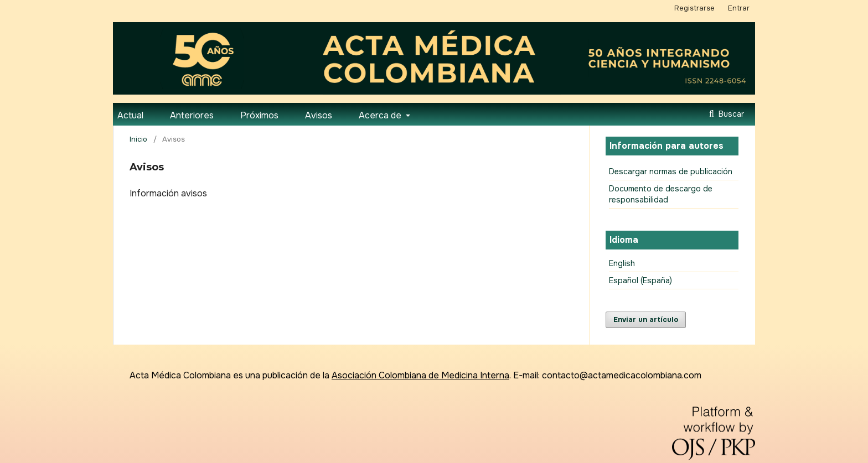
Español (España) (640, 280)
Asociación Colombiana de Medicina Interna (420, 375)
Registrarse (694, 8)
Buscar (730, 114)
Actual (130, 115)
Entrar (739, 8)
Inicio (138, 139)
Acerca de (381, 115)
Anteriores (192, 115)
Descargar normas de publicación (671, 171)
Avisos (319, 115)
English (622, 263)
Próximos (259, 115)
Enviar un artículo (646, 319)
